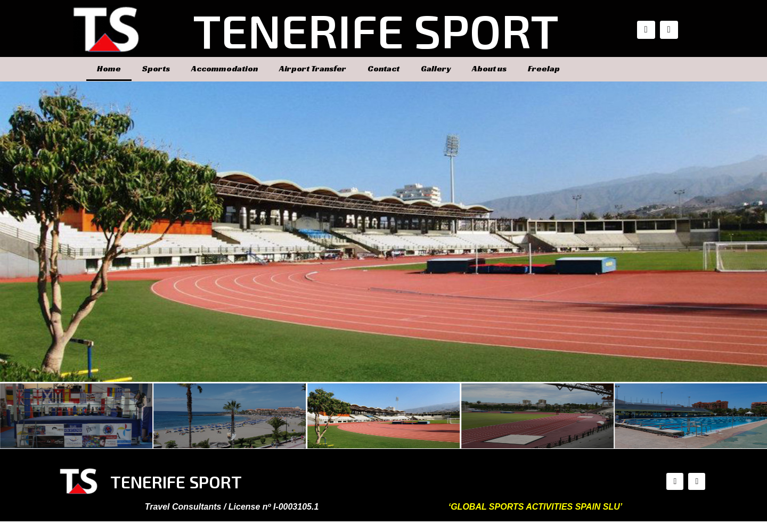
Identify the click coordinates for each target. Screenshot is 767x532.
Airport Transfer (313, 68)
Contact (383, 68)
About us (489, 68)
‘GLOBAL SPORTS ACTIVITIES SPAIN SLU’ (536, 507)
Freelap (544, 68)
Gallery (436, 68)
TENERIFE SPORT (376, 30)
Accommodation (225, 68)
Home (109, 68)
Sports (156, 68)
